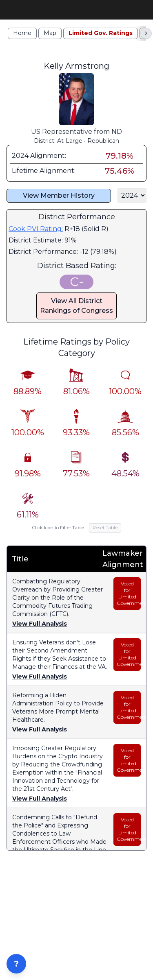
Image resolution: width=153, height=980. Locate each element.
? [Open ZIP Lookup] (16, 964)
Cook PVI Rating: (36, 234)
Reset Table (105, 533)
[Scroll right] (146, 38)
